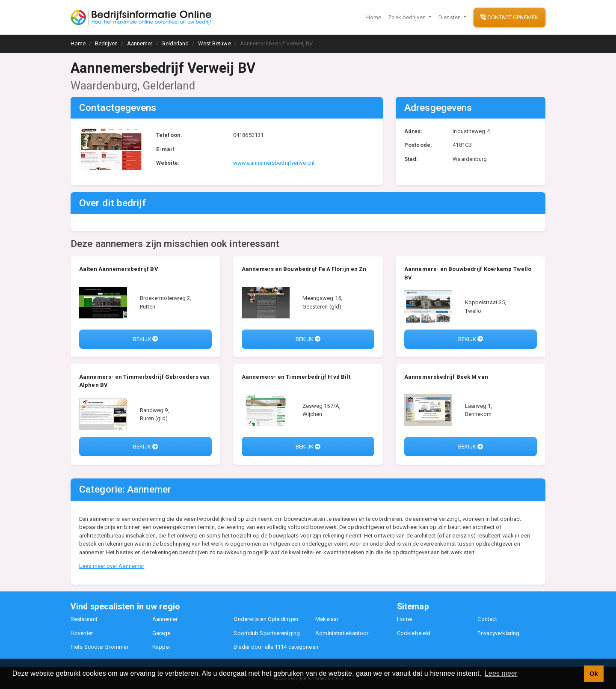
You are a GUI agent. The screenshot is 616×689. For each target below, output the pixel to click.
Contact (487, 619)
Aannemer (165, 619)
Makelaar (327, 619)
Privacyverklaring (498, 633)
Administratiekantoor (342, 633)
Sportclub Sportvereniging (267, 633)
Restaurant (84, 619)
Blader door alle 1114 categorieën (276, 647)
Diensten (450, 17)
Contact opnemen (509, 17)
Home (374, 17)
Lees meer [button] (501, 673)
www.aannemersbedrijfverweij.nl (274, 163)
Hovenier (82, 633)
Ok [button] (594, 674)
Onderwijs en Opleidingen (266, 619)
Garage (161, 633)
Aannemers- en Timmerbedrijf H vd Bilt (296, 377)
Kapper (161, 647)
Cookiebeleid (414, 633)
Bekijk (145, 339)
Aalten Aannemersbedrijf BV (119, 269)
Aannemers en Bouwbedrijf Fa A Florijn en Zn (304, 269)
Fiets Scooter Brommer (99, 647)
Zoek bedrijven (407, 17)
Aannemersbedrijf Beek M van (446, 377)
